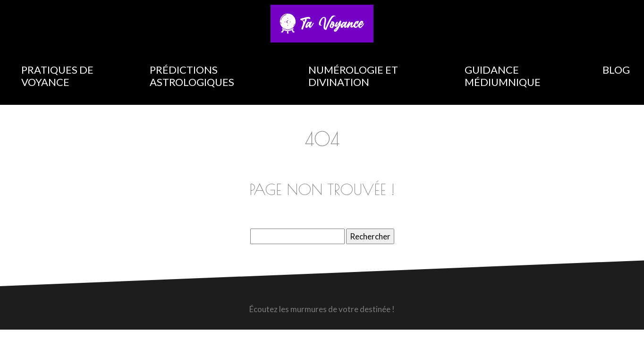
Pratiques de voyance (57, 76)
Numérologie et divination (353, 76)
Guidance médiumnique (503, 76)
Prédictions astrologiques (192, 76)
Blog (616, 70)
